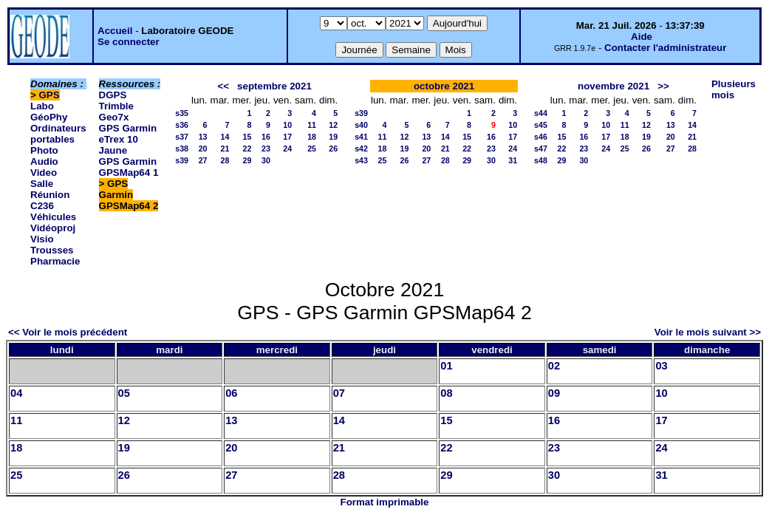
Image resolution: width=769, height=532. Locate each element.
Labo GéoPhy (49, 112)
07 (339, 393)
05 (124, 393)
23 (266, 149)
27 (203, 160)
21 (225, 149)
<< (223, 86)
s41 (361, 137)
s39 (182, 160)
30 (266, 160)
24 (287, 149)
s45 (541, 125)
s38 (182, 149)
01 (446, 366)
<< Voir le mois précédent (68, 332)
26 (333, 149)
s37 (182, 137)
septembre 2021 (274, 86)
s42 (361, 149)
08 (446, 393)
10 (287, 125)
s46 (541, 137)
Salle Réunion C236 (50, 195)
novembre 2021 (614, 86)
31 (513, 160)
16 (266, 137)
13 (203, 137)
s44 (541, 113)
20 (203, 149)
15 (247, 137)
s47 (541, 149)
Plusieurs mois (734, 89)
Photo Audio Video (44, 161)
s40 (361, 125)
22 (247, 149)
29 (247, 160)
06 (231, 393)
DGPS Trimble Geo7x (116, 106)
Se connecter (129, 42)
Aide (642, 37)
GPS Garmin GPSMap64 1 (129, 167)
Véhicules (53, 217)
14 (225, 137)
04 (16, 393)
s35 (182, 113)
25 (312, 149)
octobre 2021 (444, 86)
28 (225, 160)
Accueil (115, 31)
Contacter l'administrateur (665, 48)
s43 (361, 160)
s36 (182, 125)
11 (312, 125)
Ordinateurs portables (58, 134)
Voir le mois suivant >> (708, 332)
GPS (49, 95)
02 (554, 366)
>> (663, 86)
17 (287, 137)
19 (333, 137)
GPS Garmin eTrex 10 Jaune (128, 139)
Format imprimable (385, 502)
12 (333, 125)
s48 (541, 160)
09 (554, 393)
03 (661, 366)
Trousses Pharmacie (55, 256)
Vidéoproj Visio (53, 233)
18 (312, 137)
